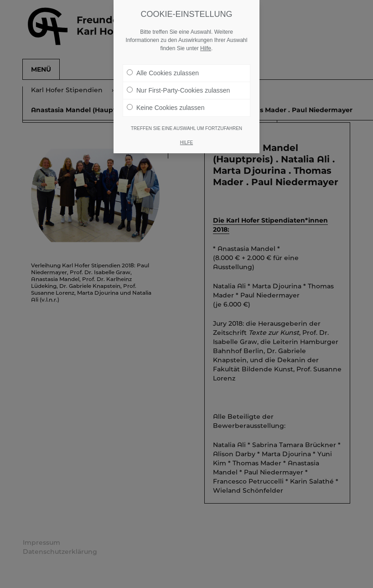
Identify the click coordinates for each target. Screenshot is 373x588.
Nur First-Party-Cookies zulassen (178, 90)
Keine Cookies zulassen (166, 108)
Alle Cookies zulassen (163, 73)
